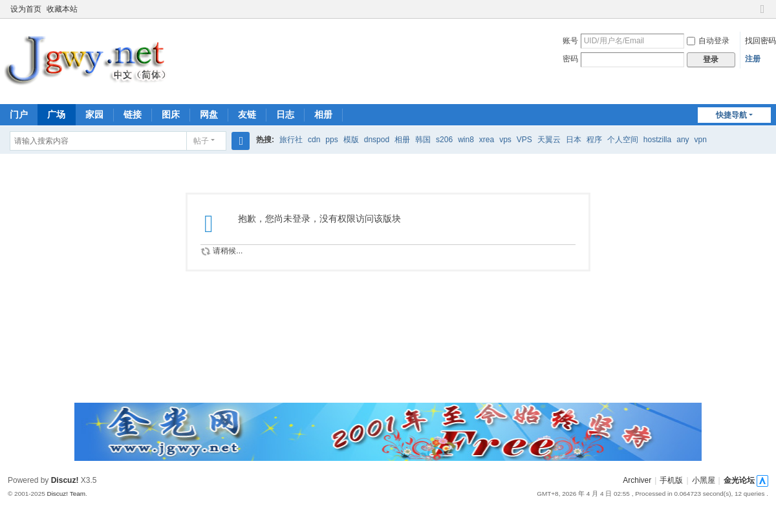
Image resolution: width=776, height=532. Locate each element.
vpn (701, 140)
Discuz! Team (66, 494)
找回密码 (760, 41)
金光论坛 (739, 480)
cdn (314, 140)
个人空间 (623, 140)
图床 (171, 114)
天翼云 (549, 140)
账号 (570, 41)
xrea (487, 140)
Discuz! (65, 480)
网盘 (209, 114)
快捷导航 (731, 115)
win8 (466, 140)
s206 (444, 140)
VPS (524, 140)
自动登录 (708, 41)
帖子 (201, 141)
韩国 (423, 140)
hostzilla (657, 140)
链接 (133, 114)
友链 (247, 114)
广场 (56, 114)
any (683, 140)
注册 (753, 59)
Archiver (637, 480)
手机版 (671, 480)
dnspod (377, 140)
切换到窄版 (762, 15)
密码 (570, 59)
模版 (351, 140)
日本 (574, 140)
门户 (19, 114)
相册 (323, 114)
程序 (594, 140)
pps (331, 140)
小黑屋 (704, 480)
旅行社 (291, 140)
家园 (94, 114)
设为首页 (26, 9)
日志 (285, 114)
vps (505, 140)
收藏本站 (62, 9)
